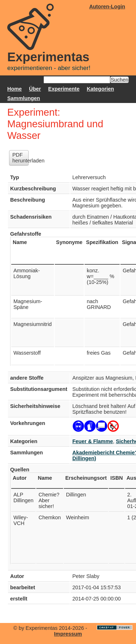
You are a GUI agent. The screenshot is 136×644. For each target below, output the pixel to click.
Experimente (64, 89)
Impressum (68, 634)
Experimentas (48, 57)
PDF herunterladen (20, 158)
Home (15, 89)
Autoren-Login (107, 7)
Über (35, 89)
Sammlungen (24, 98)
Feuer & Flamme (93, 441)
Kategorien (100, 89)
